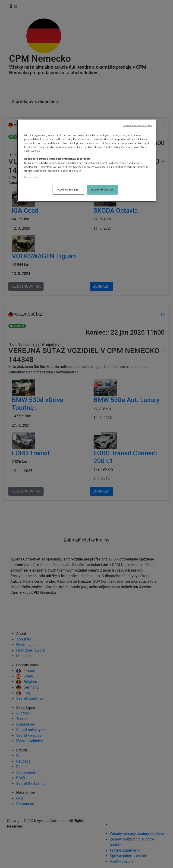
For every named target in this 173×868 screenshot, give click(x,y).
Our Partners (31, 177)
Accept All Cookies (102, 190)
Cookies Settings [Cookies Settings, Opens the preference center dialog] (68, 190)
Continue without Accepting (138, 125)
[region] (87, 161)
